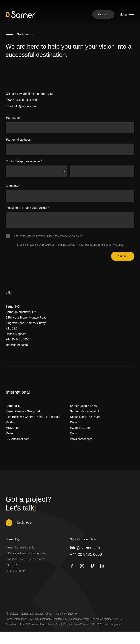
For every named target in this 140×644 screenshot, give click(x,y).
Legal (49, 614)
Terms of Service (107, 245)
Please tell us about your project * (27, 208)
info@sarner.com (25, 106)
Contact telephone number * (24, 161)
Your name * (14, 118)
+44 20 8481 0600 (27, 100)
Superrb (72, 614)
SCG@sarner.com (17, 444)
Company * (13, 186)
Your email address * (19, 140)
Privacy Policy (44, 236)
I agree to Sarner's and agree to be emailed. (48, 236)
